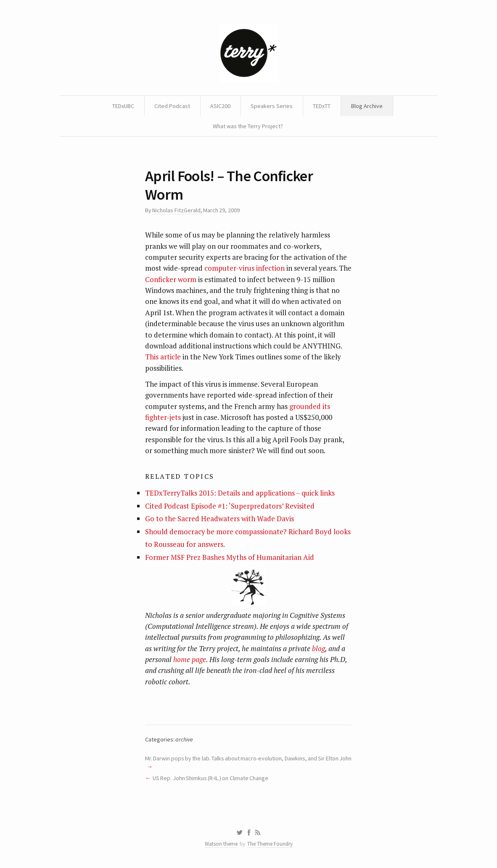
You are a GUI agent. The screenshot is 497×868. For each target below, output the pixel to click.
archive (184, 739)
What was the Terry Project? (248, 126)
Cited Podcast (172, 106)
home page (190, 659)
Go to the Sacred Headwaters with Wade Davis (219, 518)
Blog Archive (367, 106)
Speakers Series (272, 106)
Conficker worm (171, 279)
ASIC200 (220, 106)
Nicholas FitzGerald (176, 210)
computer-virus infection (245, 268)
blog (319, 648)
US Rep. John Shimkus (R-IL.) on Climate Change (210, 778)
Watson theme (221, 844)
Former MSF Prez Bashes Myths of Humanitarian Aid (230, 557)
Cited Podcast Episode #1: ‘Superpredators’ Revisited (230, 506)
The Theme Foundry (270, 844)
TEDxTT (322, 106)
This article (163, 357)
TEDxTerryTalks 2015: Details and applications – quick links (240, 493)
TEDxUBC (123, 106)
